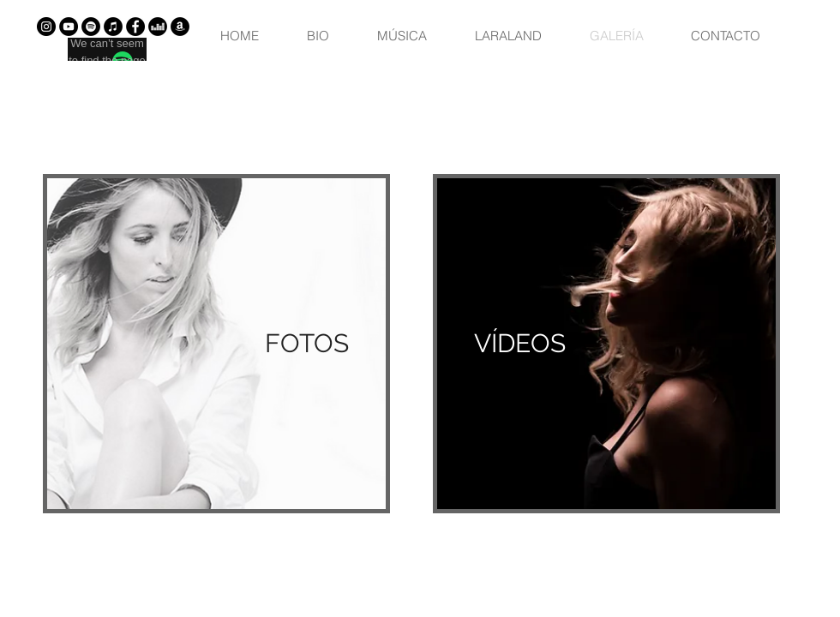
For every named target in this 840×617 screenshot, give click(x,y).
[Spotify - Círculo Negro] (91, 27)
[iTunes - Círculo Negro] (113, 27)
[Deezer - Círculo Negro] (158, 27)
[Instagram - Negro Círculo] (46, 27)
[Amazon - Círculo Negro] (180, 27)
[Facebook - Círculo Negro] (135, 27)
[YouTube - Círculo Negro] (69, 27)
